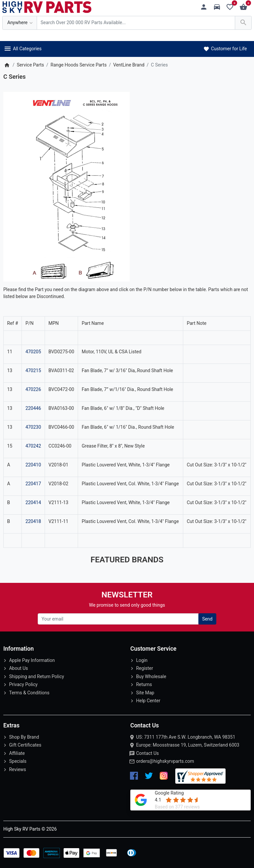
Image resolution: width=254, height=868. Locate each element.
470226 (33, 389)
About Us (18, 668)
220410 (33, 465)
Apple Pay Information (32, 660)
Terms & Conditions (29, 693)
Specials (18, 761)
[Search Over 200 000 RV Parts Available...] (136, 23)
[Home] (7, 65)
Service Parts (30, 65)
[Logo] (47, 7)
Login (142, 660)
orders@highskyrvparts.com (165, 761)
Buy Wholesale (151, 676)
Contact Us (147, 753)
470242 (33, 446)
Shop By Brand (24, 737)
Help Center (148, 701)
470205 (33, 352)
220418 (33, 521)
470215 (33, 370)
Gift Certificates (25, 745)
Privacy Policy (23, 684)
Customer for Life (225, 49)
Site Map (145, 693)
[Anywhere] (20, 23)
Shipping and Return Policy (36, 676)
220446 (33, 408)
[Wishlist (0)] (232, 7)
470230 (33, 427)
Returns (144, 684)
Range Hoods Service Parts (79, 65)
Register (144, 668)
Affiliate (17, 753)
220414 (33, 502)
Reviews (17, 769)
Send (207, 619)
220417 (33, 484)
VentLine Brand (129, 65)
